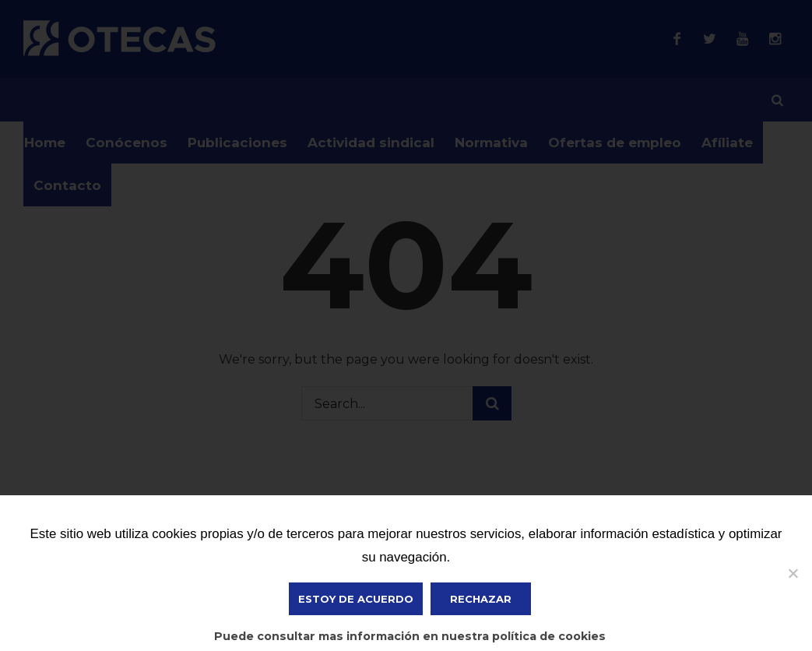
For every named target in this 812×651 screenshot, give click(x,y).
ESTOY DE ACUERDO (356, 599)
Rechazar (481, 599)
